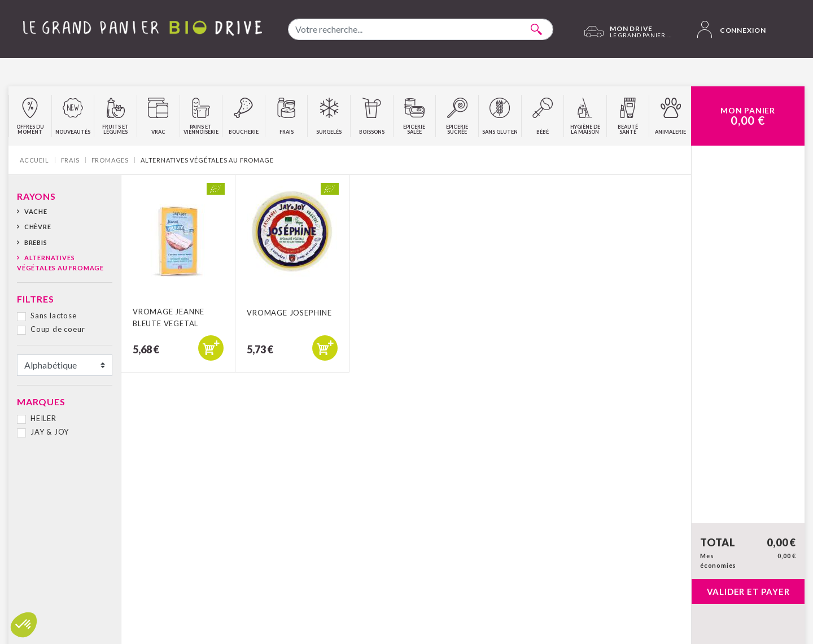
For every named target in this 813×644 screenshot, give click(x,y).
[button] (24, 625)
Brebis (36, 242)
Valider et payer (748, 592)
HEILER (43, 418)
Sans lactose (54, 316)
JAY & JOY (50, 432)
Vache (36, 211)
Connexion (732, 29)
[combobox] (421, 29)
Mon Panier (748, 116)
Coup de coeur (58, 329)
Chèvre (38, 227)
